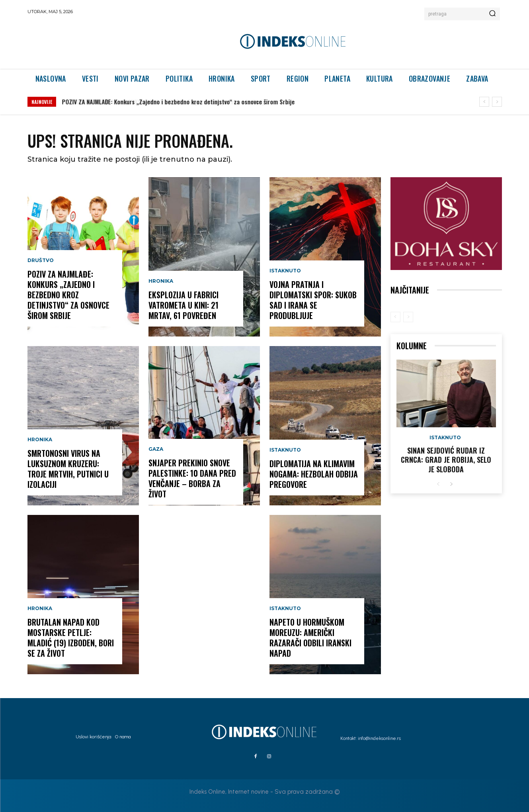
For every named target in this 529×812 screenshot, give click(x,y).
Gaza (156, 449)
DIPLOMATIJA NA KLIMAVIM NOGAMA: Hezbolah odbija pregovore (314, 474)
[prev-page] (395, 317)
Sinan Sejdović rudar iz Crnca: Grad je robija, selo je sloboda (446, 460)
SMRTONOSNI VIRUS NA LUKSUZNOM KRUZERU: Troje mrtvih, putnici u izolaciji (68, 469)
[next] (497, 102)
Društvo (41, 260)
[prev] (484, 102)
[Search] (492, 14)
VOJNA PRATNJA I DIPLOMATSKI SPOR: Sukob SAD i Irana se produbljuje (313, 300)
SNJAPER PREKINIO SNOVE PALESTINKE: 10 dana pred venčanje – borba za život (192, 478)
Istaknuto (285, 271)
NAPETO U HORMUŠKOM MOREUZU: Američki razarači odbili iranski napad (310, 638)
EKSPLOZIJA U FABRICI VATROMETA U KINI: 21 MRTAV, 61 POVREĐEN (183, 305)
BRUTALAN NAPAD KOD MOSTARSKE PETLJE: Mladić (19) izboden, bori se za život (71, 638)
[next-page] (451, 484)
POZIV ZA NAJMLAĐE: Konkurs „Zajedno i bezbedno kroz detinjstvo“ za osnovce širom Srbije (179, 102)
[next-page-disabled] (408, 317)
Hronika (40, 440)
